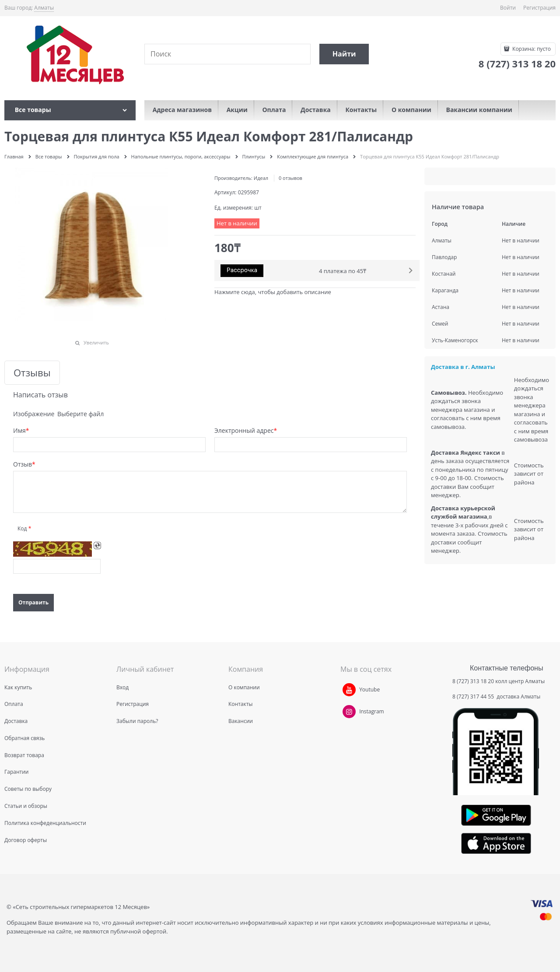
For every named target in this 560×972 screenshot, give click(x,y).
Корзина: (531, 49)
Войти (508, 8)
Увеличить (96, 342)
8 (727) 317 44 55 (474, 697)
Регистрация (539, 8)
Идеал (261, 178)
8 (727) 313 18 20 (473, 681)
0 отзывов (290, 178)
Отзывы (32, 373)
